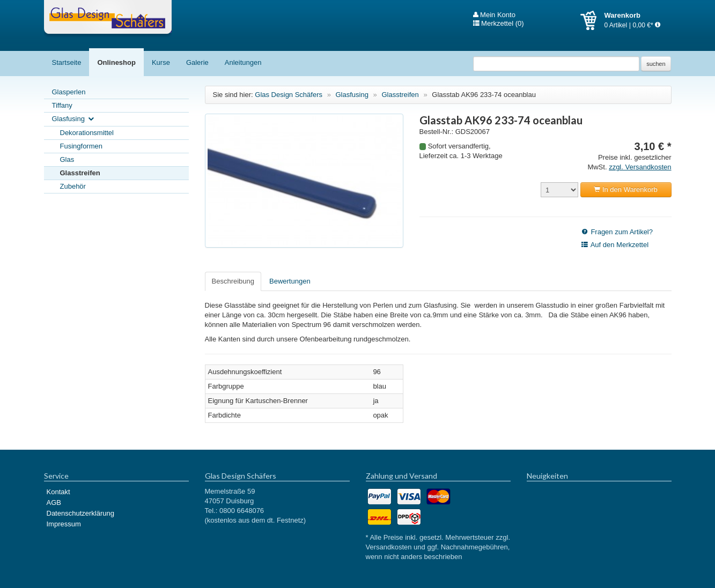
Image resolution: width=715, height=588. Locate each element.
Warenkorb (592, 20)
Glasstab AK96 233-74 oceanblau (484, 95)
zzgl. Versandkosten (640, 167)
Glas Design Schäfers (108, 19)
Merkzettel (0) (499, 24)
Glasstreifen (80, 173)
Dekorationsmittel (87, 133)
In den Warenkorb (625, 189)
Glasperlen (69, 92)
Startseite (67, 62)
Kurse (161, 62)
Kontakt (58, 492)
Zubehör (73, 186)
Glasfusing (74, 119)
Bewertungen (290, 281)
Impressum (64, 524)
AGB (54, 503)
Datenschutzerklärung (80, 513)
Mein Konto (494, 15)
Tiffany (62, 105)
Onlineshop (116, 62)
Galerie (197, 62)
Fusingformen (81, 146)
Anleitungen (243, 62)
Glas (67, 159)
